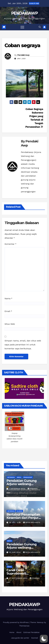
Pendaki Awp (23, 55)
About (19, 632)
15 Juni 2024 (15, 552)
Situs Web (10, 324)
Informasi (11, 477)
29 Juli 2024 (15, 523)
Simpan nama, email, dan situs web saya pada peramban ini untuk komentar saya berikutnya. (23, 345)
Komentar (10, 244)
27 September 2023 (19, 578)
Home (12, 632)
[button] (40, 27)
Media (19, 477)
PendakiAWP (28, 477)
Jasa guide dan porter (20, 638)
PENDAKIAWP (24, 13)
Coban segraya (22, 45)
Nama (8, 298)
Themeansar (24, 626)
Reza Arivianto (32, 523)
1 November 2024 (18, 489)
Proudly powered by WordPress (16, 622)
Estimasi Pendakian (31, 632)
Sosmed (35, 638)
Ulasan (19, 511)
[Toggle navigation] (22, 27)
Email (8, 311)
